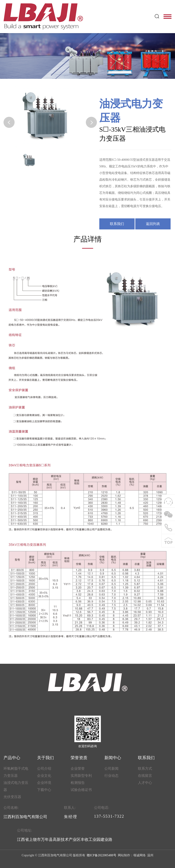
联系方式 (145, 769)
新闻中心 (113, 758)
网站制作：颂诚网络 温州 (135, 855)
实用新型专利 (81, 776)
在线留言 (145, 776)
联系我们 (117, 224)
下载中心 (44, 790)
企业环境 (44, 783)
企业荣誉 (78, 769)
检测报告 (78, 783)
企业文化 (44, 776)
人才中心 (145, 783)
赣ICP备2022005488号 (101, 855)
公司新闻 (111, 769)
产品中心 (12, 758)
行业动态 (111, 776)
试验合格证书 (81, 790)
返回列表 (153, 224)
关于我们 (45, 758)
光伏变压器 (12, 797)
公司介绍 (44, 769)
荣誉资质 (79, 758)
